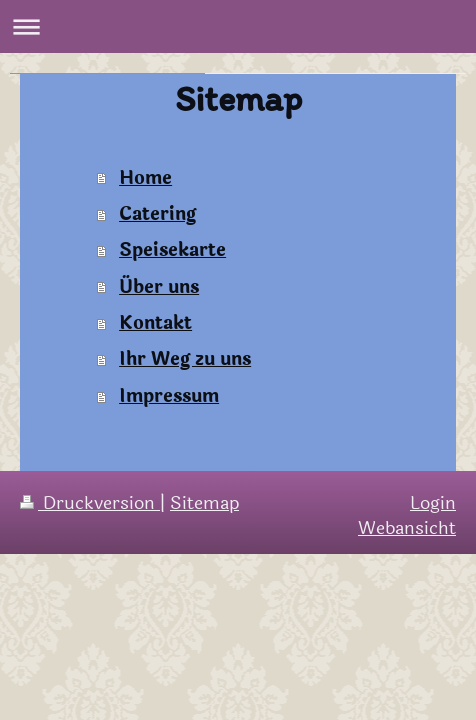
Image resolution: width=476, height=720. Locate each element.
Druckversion (90, 503)
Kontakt (155, 323)
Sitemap (204, 503)
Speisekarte (172, 250)
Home (145, 178)
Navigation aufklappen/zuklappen (238, 26)
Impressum (169, 396)
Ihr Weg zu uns (185, 359)
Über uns (159, 287)
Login (433, 503)
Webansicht (407, 528)
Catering (157, 214)
